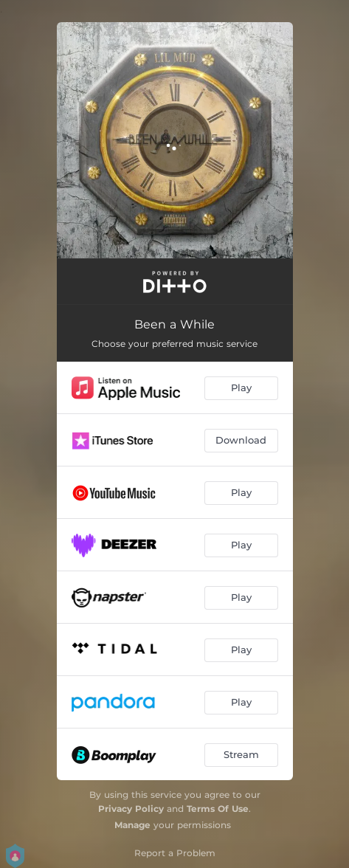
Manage (132, 825)
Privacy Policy (131, 809)
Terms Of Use (218, 809)
